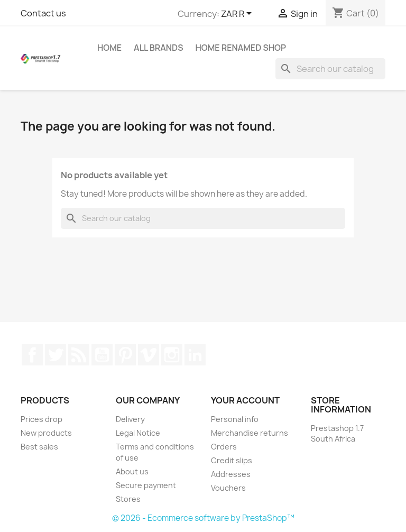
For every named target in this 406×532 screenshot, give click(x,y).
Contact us (43, 13)
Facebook (32, 355)
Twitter (56, 355)
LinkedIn (195, 355)
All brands (158, 48)
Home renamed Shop (240, 48)
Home (109, 48)
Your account (245, 400)
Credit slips (232, 460)
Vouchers (228, 488)
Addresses (231, 474)
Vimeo (149, 355)
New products (46, 433)
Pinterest (125, 355)
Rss (79, 355)
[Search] (330, 69)
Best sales (39, 447)
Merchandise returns (250, 433)
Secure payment (146, 485)
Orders (224, 447)
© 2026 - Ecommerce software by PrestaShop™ (203, 518)
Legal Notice (138, 433)
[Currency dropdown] (238, 14)
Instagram (172, 355)
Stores (128, 499)
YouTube (102, 355)
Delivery (130, 419)
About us (132, 471)
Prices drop (41, 419)
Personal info (235, 419)
